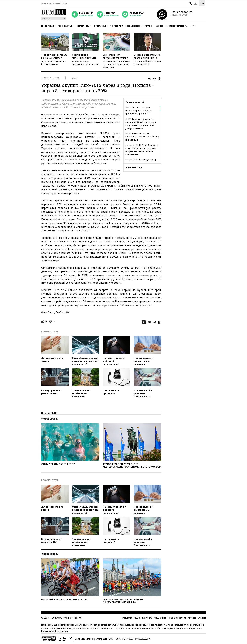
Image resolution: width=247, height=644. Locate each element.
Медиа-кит (160, 618)
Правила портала (177, 618)
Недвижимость (177, 26)
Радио (137, 618)
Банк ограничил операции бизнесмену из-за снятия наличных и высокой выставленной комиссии (116, 61)
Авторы (192, 618)
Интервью (48, 26)
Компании (83, 26)
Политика (116, 26)
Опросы (202, 618)
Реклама (127, 618)
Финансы (100, 26)
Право (149, 26)
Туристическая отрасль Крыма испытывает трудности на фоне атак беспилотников (54, 59)
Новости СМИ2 (49, 413)
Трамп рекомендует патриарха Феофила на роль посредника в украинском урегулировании (141, 124)
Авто (160, 26)
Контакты (147, 618)
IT (193, 26)
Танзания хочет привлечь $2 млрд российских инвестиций (142, 137)
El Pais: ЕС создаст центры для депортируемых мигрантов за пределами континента (142, 150)
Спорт (74, 78)
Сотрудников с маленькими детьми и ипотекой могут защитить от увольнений (86, 59)
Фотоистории (50, 419)
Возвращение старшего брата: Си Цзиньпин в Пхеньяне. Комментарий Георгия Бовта (147, 59)
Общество (134, 26)
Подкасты (65, 26)
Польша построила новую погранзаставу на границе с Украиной (139, 111)
